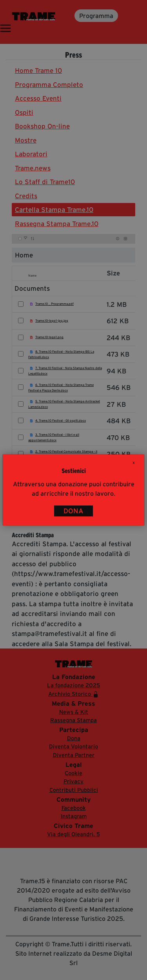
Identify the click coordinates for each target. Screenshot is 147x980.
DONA (73, 511)
